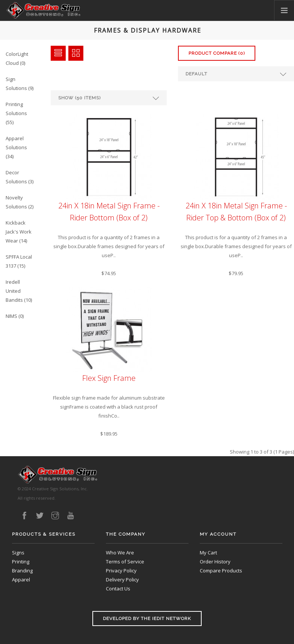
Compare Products (221, 571)
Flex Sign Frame (109, 378)
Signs (18, 553)
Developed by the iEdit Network (147, 619)
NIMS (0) (15, 316)
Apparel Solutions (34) (16, 147)
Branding (22, 571)
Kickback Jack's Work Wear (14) (19, 232)
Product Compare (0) (217, 53)
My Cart (208, 553)
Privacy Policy (121, 571)
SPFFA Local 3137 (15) (19, 261)
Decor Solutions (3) (20, 177)
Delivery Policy (122, 580)
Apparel (21, 580)
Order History (215, 562)
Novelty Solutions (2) (20, 202)
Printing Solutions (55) (16, 113)
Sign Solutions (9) (20, 84)
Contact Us (118, 589)
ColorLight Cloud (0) (17, 58)
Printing (21, 562)
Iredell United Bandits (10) (19, 291)
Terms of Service (125, 562)
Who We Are (120, 553)
